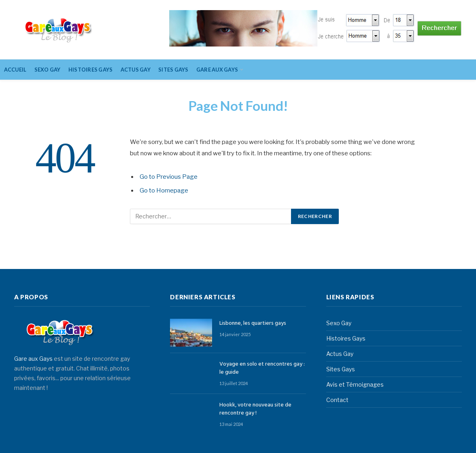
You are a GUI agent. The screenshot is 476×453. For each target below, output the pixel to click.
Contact (337, 400)
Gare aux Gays (33, 359)
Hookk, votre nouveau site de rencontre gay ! (255, 409)
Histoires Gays (91, 70)
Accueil (15, 70)
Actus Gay (136, 70)
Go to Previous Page (169, 177)
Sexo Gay (48, 70)
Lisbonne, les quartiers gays (253, 324)
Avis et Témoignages (355, 384)
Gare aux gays (217, 70)
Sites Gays (173, 70)
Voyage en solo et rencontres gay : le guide (262, 368)
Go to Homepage (164, 191)
